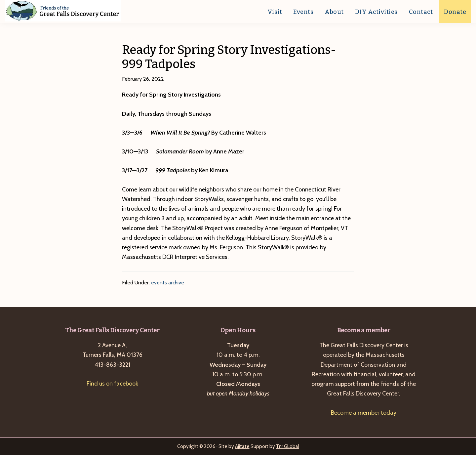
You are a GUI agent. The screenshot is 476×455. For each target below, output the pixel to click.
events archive (168, 283)
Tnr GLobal (288, 446)
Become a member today (364, 413)
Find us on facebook (112, 384)
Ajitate (242, 446)
